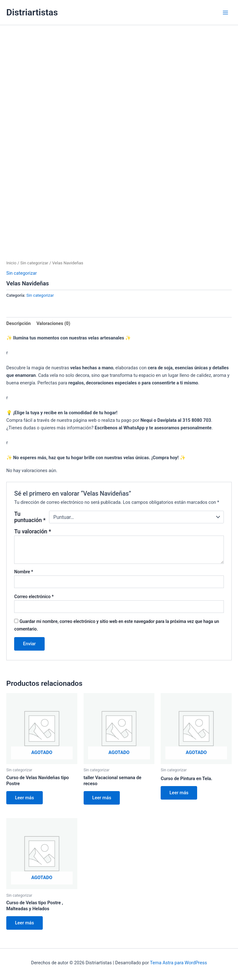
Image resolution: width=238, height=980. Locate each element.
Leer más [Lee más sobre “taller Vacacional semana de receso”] (102, 798)
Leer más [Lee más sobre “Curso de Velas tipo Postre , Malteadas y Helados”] (25, 923)
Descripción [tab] (19, 323)
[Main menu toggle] (225, 12)
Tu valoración (33, 531)
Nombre (24, 572)
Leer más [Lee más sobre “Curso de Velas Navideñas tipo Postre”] (25, 798)
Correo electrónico (34, 597)
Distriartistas (32, 12)
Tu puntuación (30, 517)
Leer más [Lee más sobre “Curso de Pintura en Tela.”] (179, 793)
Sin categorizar (34, 263)
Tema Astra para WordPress (178, 963)
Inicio (11, 263)
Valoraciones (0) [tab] (53, 323)
